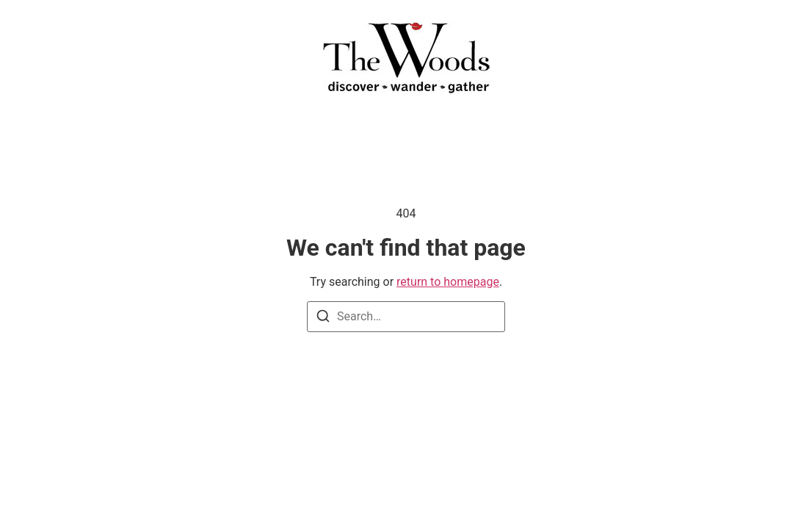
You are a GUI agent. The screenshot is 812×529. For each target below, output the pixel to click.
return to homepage (448, 282)
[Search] (323, 319)
